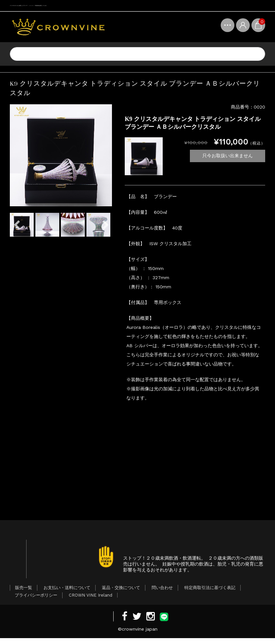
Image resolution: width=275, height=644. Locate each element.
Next (105, 225)
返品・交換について (121, 593)
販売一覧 (24, 593)
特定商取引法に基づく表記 (210, 593)
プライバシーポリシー (36, 601)
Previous (16, 225)
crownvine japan (140, 635)
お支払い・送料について (67, 593)
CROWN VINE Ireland (91, 601)
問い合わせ (162, 593)
